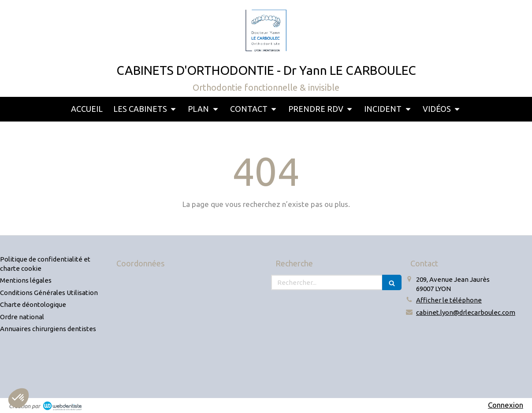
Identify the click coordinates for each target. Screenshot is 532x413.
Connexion (506, 405)
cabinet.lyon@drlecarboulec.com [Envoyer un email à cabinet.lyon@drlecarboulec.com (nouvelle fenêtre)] (466, 312)
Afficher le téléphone (449, 300)
